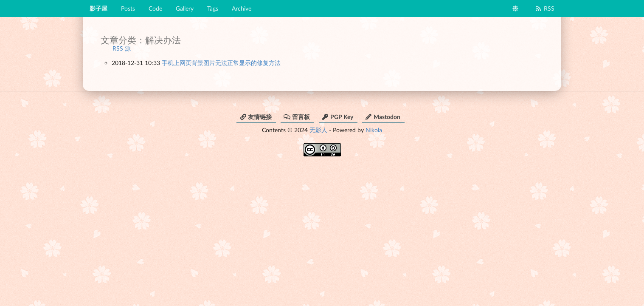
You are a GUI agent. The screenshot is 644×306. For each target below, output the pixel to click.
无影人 (318, 130)
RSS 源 (122, 48)
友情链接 (256, 117)
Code (155, 8)
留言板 (297, 117)
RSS (544, 8)
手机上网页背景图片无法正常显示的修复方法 (221, 63)
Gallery (185, 8)
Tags (213, 8)
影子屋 (98, 8)
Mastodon (383, 117)
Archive (242, 8)
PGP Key (337, 117)
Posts (128, 8)
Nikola (374, 130)
